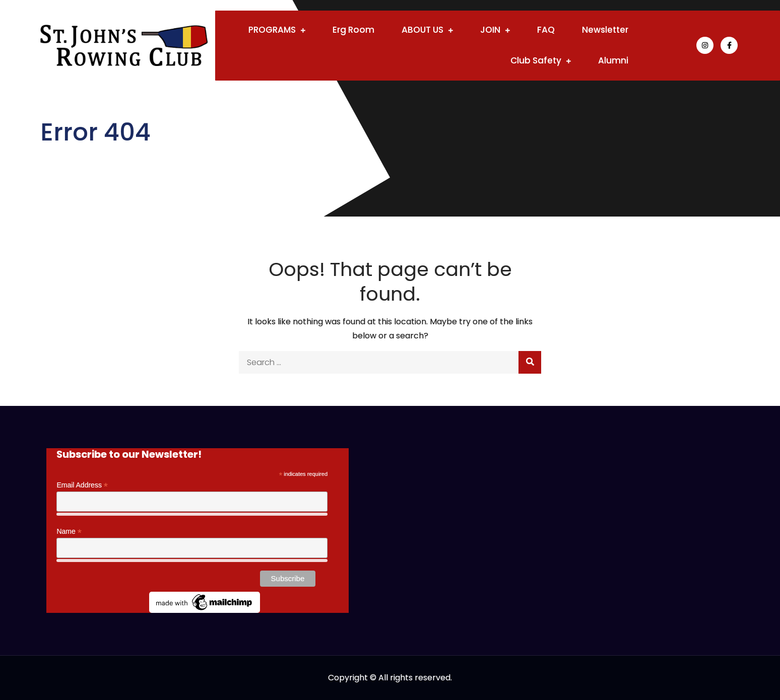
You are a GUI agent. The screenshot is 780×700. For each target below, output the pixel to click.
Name (69, 532)
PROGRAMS (272, 30)
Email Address (82, 485)
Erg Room (353, 30)
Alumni (613, 60)
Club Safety (536, 60)
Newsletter (605, 30)
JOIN (490, 30)
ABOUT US (422, 30)
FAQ (546, 30)
